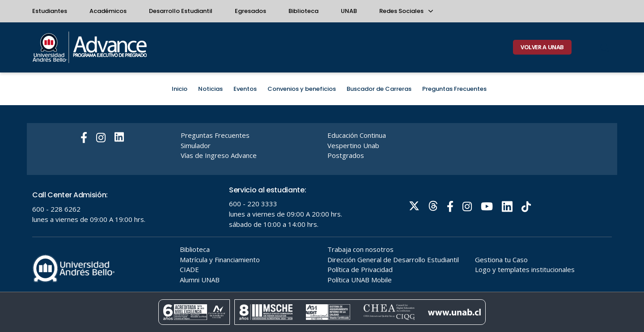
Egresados (250, 11)
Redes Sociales (406, 11)
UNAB (349, 11)
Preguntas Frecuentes (454, 89)
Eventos (245, 89)
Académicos (108, 11)
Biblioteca (303, 11)
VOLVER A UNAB (542, 47)
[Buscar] (605, 47)
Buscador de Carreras (379, 89)
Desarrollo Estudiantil (181, 11)
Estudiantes (50, 11)
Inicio (180, 89)
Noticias (210, 89)
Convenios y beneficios (302, 89)
